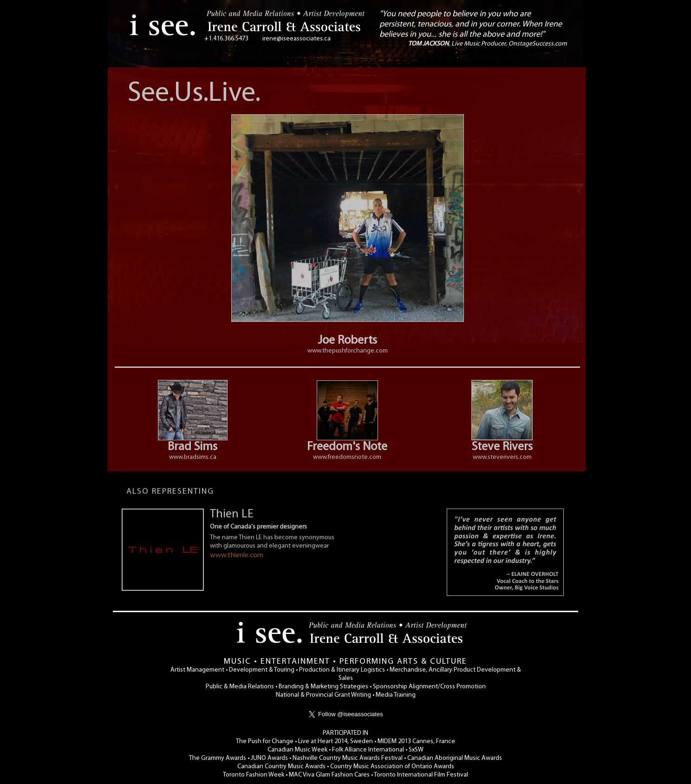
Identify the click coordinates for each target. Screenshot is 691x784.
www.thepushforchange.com (348, 351)
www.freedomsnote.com (347, 457)
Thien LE (232, 514)
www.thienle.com (237, 555)
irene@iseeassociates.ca (297, 39)
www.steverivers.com (502, 457)
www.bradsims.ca (193, 457)
